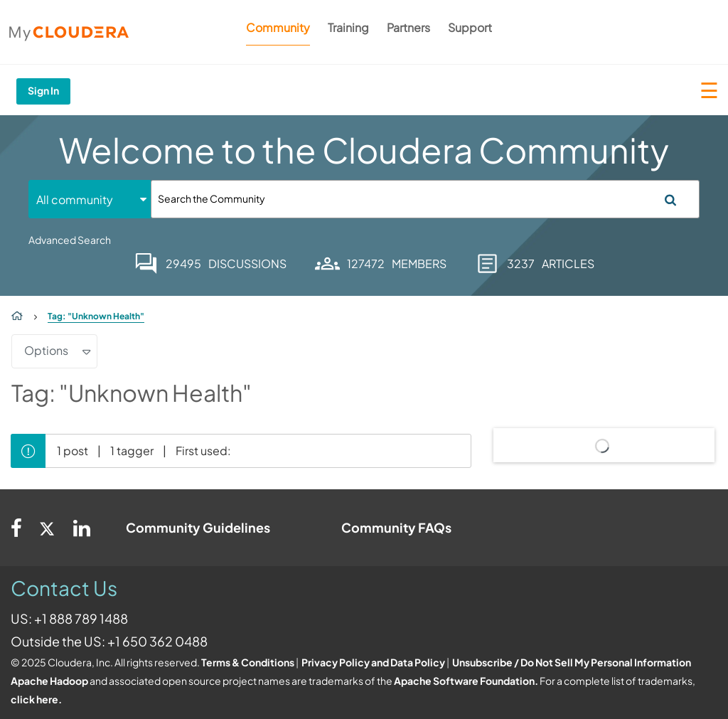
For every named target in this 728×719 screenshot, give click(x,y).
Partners (408, 27)
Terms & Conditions (248, 662)
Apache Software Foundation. (466, 681)
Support (470, 27)
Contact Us (64, 588)
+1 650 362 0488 (157, 641)
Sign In (43, 90)
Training (348, 27)
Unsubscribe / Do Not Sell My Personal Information (572, 662)
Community (278, 27)
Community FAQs (396, 527)
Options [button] (46, 350)
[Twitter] (48, 528)
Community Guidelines (198, 527)
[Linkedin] (82, 528)
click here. (36, 699)
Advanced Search (70, 240)
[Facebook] (16, 528)
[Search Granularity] (90, 199)
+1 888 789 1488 (81, 618)
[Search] (425, 199)
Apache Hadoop (49, 681)
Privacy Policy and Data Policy (373, 662)
